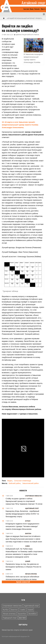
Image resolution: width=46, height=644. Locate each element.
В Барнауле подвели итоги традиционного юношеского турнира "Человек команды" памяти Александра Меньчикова (22, 526)
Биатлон (14, 610)
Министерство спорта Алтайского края (17, 630)
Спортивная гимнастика (12, 606)
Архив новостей (23, 582)
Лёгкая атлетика (9, 614)
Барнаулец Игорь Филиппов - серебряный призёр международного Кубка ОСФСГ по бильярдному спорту (22, 514)
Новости (23, 491)
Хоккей (30, 610)
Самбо (23, 610)
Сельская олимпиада (23, 481)
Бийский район (15, 483)
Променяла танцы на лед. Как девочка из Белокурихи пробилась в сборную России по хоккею (23, 567)
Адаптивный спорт (31, 606)
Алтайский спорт (34, 3)
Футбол (6, 610)
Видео (10, 481)
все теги (22, 618)
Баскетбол (22, 614)
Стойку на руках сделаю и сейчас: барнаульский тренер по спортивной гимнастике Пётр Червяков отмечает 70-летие (24, 501)
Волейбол (33, 614)
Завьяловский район (31, 483)
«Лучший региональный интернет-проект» (24, 18)
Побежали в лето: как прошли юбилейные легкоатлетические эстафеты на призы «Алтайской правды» (22, 579)
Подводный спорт (10, 618)
